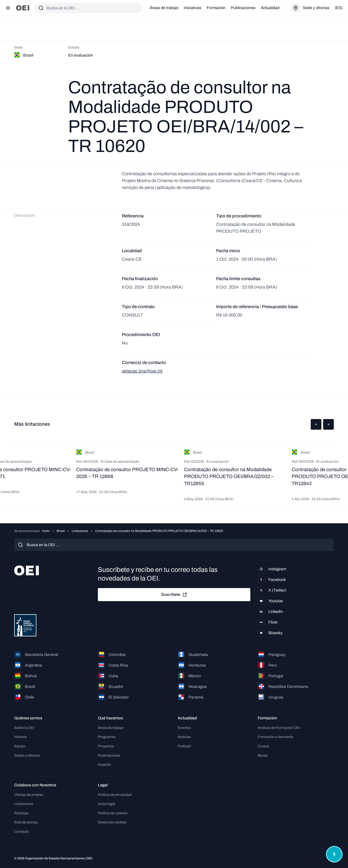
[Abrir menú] (8, 8)
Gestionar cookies (112, 822)
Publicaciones (243, 8)
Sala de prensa (26, 822)
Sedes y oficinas (27, 755)
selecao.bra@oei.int (142, 371)
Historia (20, 737)
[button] (316, 424)
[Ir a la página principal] (23, 8)
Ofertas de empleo (29, 795)
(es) (339, 8)
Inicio (46, 531)
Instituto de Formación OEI (279, 728)
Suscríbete (174, 595)
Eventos (184, 728)
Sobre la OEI (24, 728)
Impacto (104, 765)
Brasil (61, 531)
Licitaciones (80, 531)
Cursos (263, 746)
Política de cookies (113, 813)
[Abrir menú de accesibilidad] (334, 854)
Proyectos (106, 746)
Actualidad (270, 8)
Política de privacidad (115, 795)
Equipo (20, 746)
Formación (216, 8)
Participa (21, 813)
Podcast (184, 746)
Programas (107, 737)
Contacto (22, 832)
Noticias (184, 737)
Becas (263, 755)
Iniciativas (193, 8)
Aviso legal (107, 804)
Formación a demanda (275, 737)
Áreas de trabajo (164, 8)
